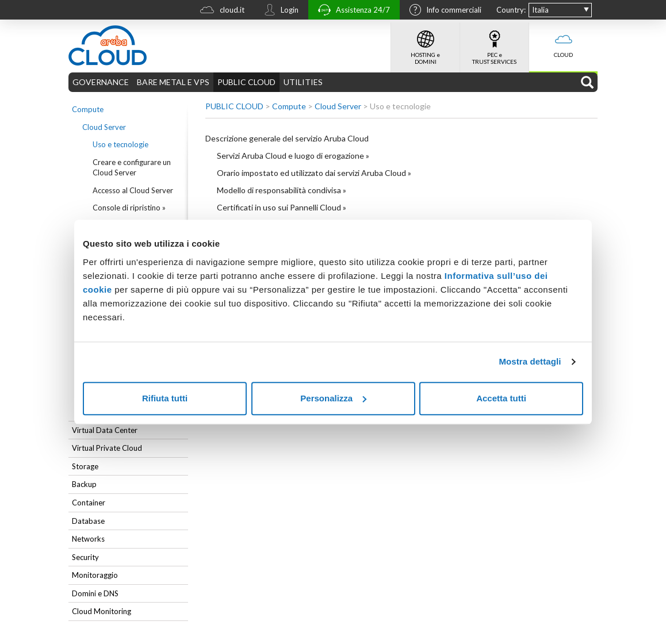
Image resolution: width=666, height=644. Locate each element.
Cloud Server (104, 127)
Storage (85, 466)
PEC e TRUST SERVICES (494, 44)
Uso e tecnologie (120, 144)
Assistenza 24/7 (351, 11)
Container (89, 503)
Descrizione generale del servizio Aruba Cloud (287, 138)
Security (85, 557)
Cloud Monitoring (102, 611)
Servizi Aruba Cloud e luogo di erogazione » (293, 156)
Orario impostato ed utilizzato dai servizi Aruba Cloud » (314, 173)
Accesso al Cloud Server (133, 190)
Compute (88, 109)
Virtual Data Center (105, 430)
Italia (540, 10)
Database (88, 521)
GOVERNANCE (101, 82)
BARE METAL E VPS (173, 82)
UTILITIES (303, 82)
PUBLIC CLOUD (246, 82)
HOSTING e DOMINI (425, 44)
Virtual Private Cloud (107, 448)
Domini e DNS (95, 593)
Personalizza (333, 398)
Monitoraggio (95, 575)
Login (278, 11)
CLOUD (563, 40)
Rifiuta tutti (165, 398)
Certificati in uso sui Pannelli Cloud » (282, 207)
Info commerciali (443, 11)
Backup (84, 484)
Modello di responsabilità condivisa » (282, 190)
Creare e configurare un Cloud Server (132, 168)
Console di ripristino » (129, 208)
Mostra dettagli (530, 361)
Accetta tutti (501, 398)
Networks (88, 539)
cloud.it (219, 11)
